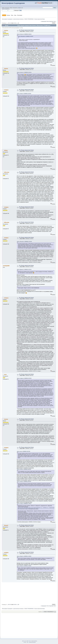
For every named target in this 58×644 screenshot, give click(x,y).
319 (14, 23)
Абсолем (7, 172)
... (7, 23)
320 (16, 23)
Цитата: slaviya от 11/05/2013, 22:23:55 (24, 94)
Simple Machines (34, 641)
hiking (6, 150)
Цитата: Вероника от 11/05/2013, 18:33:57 (26, 36)
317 (10, 23)
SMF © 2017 (29, 641)
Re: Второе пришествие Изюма (26, 30)
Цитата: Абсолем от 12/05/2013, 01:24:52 (24, 242)
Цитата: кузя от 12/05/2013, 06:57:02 (24, 451)
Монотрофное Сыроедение (13, 3)
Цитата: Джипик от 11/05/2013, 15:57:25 (24, 270)
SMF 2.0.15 (24, 641)
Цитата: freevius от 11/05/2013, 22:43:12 (24, 72)
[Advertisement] (29, 593)
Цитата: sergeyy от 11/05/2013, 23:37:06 (24, 378)
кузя (5, 374)
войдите (20, 8)
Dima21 (6, 525)
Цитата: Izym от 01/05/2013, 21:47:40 (24, 286)
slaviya (6, 30)
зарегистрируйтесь (6, 9)
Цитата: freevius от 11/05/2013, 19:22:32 (24, 34)
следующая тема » (52, 21)
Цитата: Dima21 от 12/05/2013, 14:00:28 (24, 556)
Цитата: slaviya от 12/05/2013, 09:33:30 (24, 469)
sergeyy (6, 90)
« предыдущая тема (45, 21)
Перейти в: (40, 612)
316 (9, 23)
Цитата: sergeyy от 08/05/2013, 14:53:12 (24, 504)
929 (18, 23)
